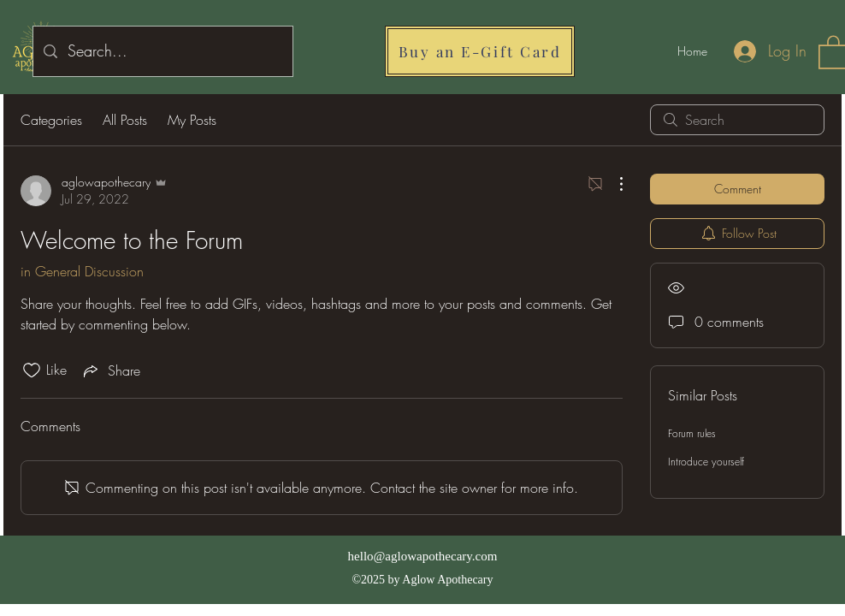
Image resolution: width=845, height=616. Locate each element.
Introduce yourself (706, 462)
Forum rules (692, 433)
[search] (737, 120)
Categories (51, 120)
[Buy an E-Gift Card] (480, 51)
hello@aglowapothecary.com (423, 556)
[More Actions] (612, 184)
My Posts (192, 120)
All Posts (125, 120)
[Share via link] (110, 370)
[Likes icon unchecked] (32, 370)
